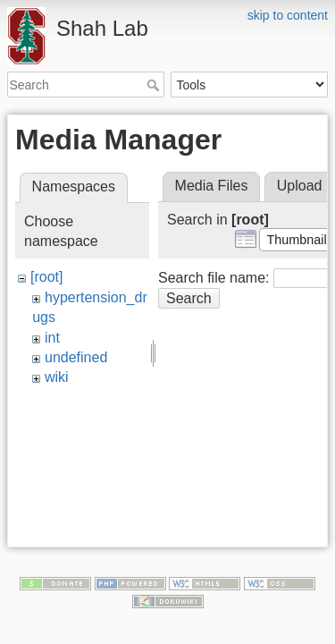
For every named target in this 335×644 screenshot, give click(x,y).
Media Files (212, 186)
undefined (76, 357)
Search (155, 85)
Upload (300, 186)
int (52, 338)
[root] (46, 277)
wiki (57, 377)
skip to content (288, 15)
